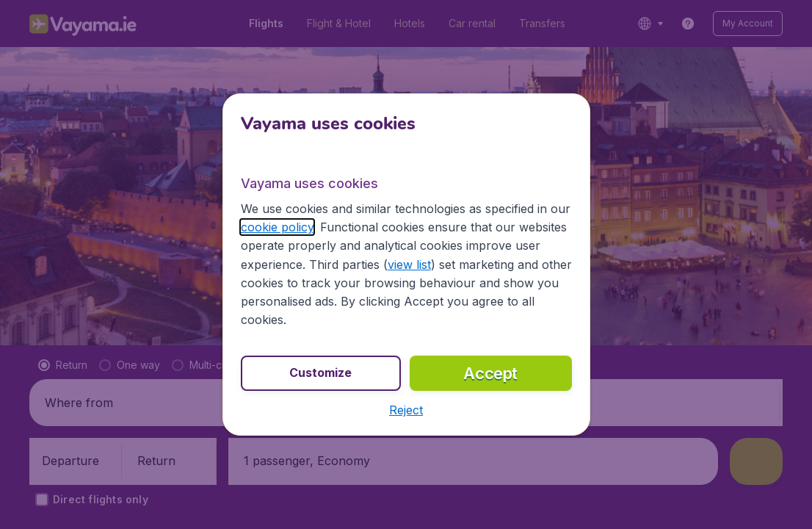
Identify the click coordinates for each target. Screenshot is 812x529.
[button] (406, 410)
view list (409, 264)
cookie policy (277, 227)
